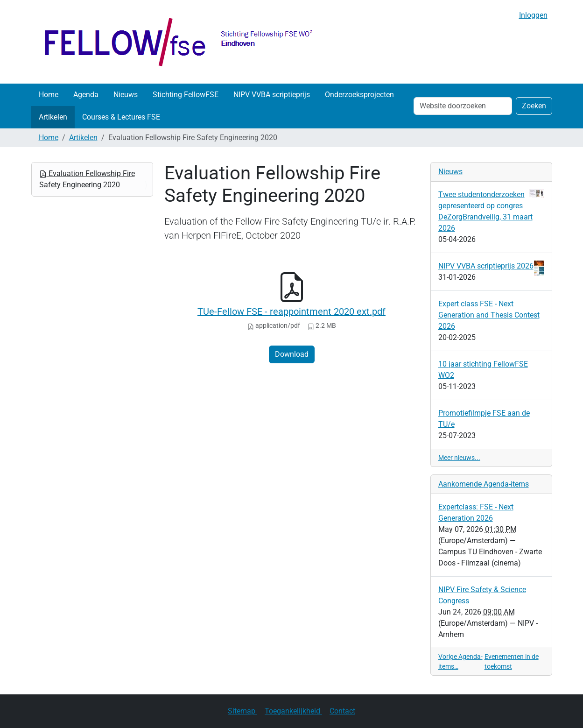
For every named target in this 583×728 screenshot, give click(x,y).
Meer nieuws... (459, 458)
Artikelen (53, 117)
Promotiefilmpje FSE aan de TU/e (484, 419)
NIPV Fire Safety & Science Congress (482, 595)
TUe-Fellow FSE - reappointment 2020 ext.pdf (291, 311)
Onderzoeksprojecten (359, 95)
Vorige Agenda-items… (460, 661)
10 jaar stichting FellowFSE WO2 (483, 370)
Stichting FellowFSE (186, 95)
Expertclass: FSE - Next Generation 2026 (476, 512)
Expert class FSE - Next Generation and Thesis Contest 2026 (489, 315)
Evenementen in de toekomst (512, 661)
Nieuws (126, 95)
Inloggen (533, 15)
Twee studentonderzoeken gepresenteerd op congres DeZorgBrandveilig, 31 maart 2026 (491, 211)
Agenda (86, 95)
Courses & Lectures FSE (121, 117)
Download (292, 354)
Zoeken (534, 106)
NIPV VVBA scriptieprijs (272, 95)
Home (49, 95)
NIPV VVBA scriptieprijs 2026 (491, 266)
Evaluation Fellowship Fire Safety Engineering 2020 (87, 179)
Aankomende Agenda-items (484, 484)
